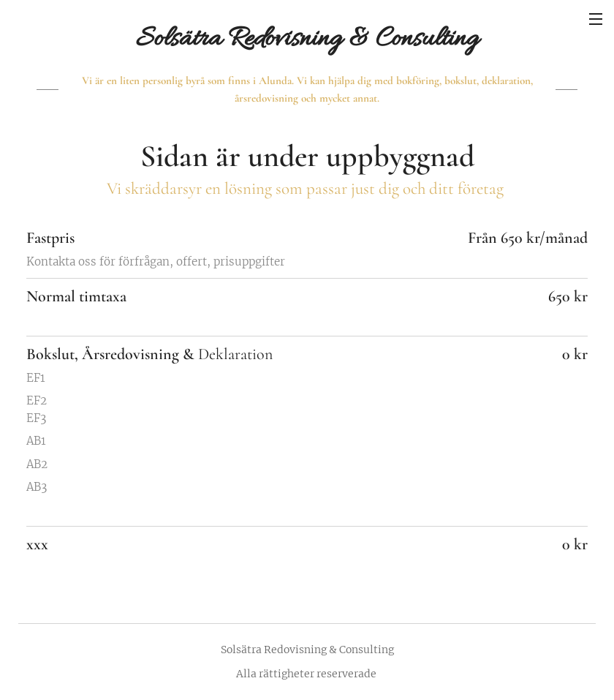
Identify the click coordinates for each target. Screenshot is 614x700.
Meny (596, 19)
